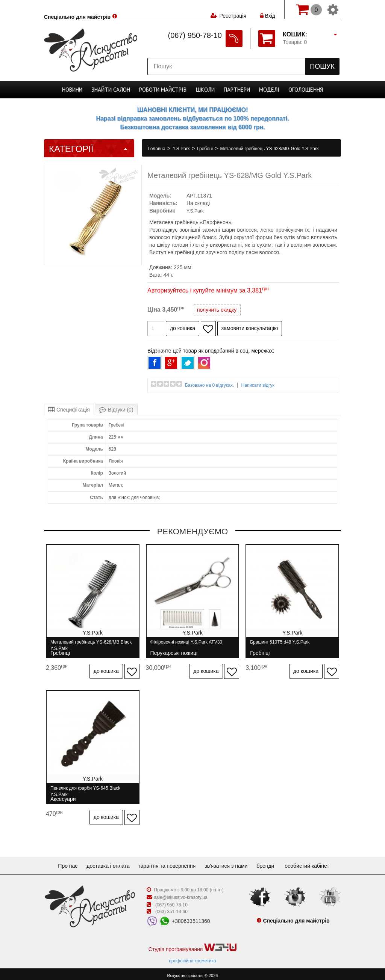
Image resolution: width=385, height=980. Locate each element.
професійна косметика (192, 958)
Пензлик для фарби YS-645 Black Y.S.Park (85, 790)
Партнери (236, 90)
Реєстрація (233, 9)
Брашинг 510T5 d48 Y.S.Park (281, 645)
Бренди (271, 863)
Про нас (62, 863)
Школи (205, 90)
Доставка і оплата (105, 863)
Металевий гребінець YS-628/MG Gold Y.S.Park (269, 149)
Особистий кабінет (314, 863)
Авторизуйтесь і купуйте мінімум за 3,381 (208, 290)
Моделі (269, 90)
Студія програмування (192, 945)
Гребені (205, 149)
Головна (157, 149)
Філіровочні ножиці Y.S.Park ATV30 (187, 645)
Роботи (163, 90)
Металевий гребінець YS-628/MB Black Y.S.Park (91, 645)
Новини (73, 90)
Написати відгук (258, 385)
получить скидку (217, 310)
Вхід (268, 9)
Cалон (111, 90)
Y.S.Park (182, 149)
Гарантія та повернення (167, 863)
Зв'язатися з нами (229, 863)
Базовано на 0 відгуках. (210, 385)
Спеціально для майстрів (77, 9)
